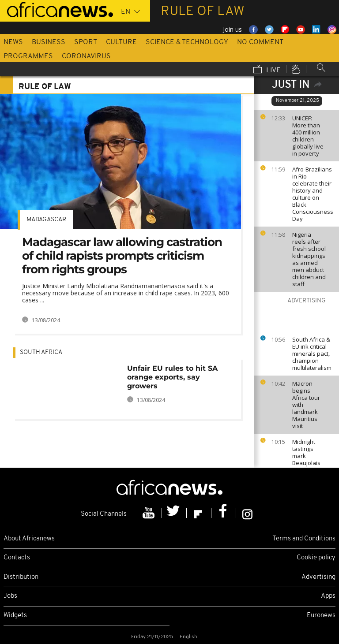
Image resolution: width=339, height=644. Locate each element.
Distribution (21, 577)
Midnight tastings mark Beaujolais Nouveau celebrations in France (309, 463)
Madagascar (46, 220)
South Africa (41, 352)
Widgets (15, 616)
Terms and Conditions (304, 539)
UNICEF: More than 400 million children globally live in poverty (308, 136)
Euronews (321, 616)
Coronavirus (86, 56)
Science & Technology (187, 42)
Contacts (17, 558)
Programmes (28, 56)
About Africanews (29, 539)
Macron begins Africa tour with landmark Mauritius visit (306, 405)
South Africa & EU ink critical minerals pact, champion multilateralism (312, 354)
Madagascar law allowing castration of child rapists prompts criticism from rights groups (122, 256)
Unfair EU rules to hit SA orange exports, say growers (172, 377)
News (13, 42)
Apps (328, 596)
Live (267, 70)
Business (49, 42)
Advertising (318, 577)
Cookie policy (316, 558)
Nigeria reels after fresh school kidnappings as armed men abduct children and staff (309, 259)
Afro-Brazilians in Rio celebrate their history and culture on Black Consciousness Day (313, 194)
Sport (86, 42)
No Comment (260, 42)
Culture (121, 42)
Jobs (10, 596)
